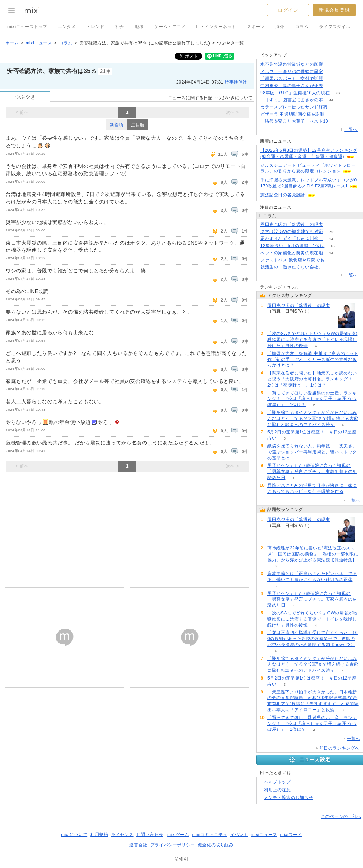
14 (331, 239)
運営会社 (138, 845)
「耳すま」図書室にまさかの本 (292, 100)
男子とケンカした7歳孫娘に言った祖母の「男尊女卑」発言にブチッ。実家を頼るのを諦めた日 (312, 472)
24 (331, 253)
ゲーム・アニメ (170, 27)
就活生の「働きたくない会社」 (292, 267)
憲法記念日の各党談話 (283, 195)
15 (333, 246)
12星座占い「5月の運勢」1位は (292, 246)
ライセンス (122, 835)
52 (331, 65)
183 (331, 225)
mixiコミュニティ (210, 835)
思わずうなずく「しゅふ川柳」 (292, 239)
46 (338, 93)
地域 (139, 27)
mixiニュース (39, 43)
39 (331, 232)
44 (331, 100)
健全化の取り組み (216, 845)
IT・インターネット (216, 27)
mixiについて (74, 835)
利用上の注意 (277, 790)
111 (331, 72)
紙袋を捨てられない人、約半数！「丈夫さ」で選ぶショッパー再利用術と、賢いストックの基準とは (312, 452)
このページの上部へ (341, 816)
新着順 (117, 125)
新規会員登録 (334, 10)
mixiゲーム (178, 835)
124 (333, 260)
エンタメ (67, 27)
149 (333, 114)
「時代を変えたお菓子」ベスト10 (294, 121)
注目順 (138, 125)
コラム (302, 27)
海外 (280, 27)
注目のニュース (276, 207)
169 (331, 267)
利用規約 (99, 835)
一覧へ (351, 129)
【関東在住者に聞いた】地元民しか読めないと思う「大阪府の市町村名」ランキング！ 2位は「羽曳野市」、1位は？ (312, 379)
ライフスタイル (335, 27)
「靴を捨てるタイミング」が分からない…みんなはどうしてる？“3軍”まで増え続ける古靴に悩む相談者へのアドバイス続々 (313, 419)
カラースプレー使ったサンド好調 (294, 107)
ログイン (288, 10)
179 (331, 86)
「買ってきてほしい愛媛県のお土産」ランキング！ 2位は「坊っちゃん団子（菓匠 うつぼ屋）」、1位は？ (312, 399)
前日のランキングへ (339, 748)
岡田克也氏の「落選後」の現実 (292, 224)
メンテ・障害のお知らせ (289, 798)
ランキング (271, 287)
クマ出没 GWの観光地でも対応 (292, 231)
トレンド (95, 27)
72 (335, 107)
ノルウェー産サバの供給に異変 (292, 71)
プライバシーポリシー (173, 845)
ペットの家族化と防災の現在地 (292, 253)
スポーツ (256, 27)
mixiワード (291, 835)
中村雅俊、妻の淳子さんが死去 (292, 86)
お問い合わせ (150, 835)
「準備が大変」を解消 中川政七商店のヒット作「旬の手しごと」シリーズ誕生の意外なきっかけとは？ (313, 360)
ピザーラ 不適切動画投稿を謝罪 (292, 114)
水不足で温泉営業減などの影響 (292, 64)
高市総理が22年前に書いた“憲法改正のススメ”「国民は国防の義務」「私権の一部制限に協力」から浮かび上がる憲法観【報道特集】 (313, 554)
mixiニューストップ (27, 27)
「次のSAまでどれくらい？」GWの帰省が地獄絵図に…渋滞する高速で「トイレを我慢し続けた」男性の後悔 (312, 340)
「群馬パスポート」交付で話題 (292, 79)
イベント (239, 835)
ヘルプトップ (277, 782)
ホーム (12, 43)
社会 (120, 27)
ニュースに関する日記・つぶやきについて (210, 98)
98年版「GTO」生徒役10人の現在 (295, 93)
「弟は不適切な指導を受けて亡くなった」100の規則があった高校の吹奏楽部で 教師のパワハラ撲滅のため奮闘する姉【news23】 (313, 639)
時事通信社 (236, 82)
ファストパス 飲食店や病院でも (292, 260)
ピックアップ (273, 55)
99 (331, 79)
